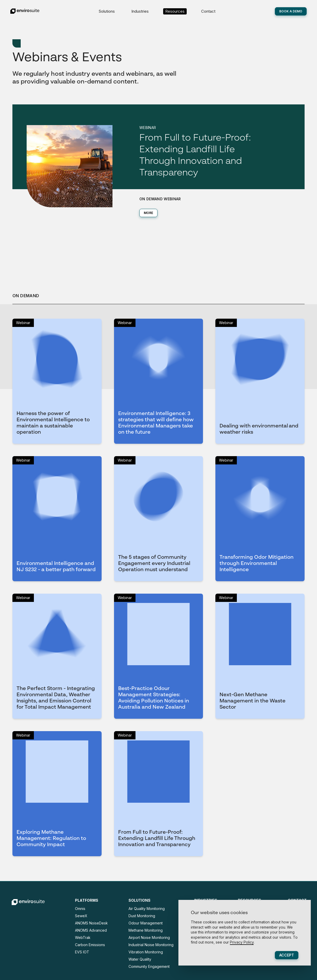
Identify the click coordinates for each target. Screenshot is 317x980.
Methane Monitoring (146, 930)
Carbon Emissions (90, 945)
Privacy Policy (242, 942)
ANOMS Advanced (91, 930)
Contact (208, 11)
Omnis (80, 909)
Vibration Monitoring (146, 952)
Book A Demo (291, 11)
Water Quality (140, 959)
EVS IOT (82, 952)
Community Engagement (149, 966)
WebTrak (83, 937)
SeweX (81, 916)
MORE (148, 213)
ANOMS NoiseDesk (91, 923)
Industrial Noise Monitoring (151, 945)
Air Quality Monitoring (147, 909)
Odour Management (146, 923)
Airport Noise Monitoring (149, 937)
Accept (287, 955)
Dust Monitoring (142, 916)
